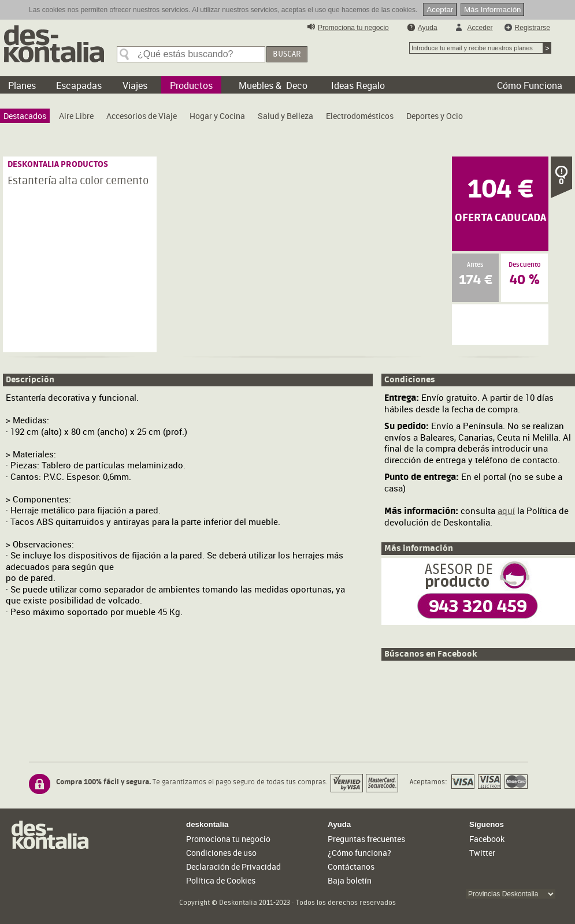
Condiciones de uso (221, 853)
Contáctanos (351, 867)
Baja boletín (350, 880)
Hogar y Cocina (217, 116)
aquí (506, 511)
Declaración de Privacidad (233, 867)
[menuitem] (25, 116)
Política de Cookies (221, 880)
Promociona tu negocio (353, 28)
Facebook (487, 839)
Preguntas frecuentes (366, 839)
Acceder (480, 28)
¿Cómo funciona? (359, 853)
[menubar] (236, 119)
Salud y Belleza (285, 116)
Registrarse (533, 28)
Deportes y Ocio (435, 116)
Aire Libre (76, 116)
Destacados (25, 116)
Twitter (482, 853)
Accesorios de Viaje (142, 116)
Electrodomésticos (360, 116)
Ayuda (428, 28)
